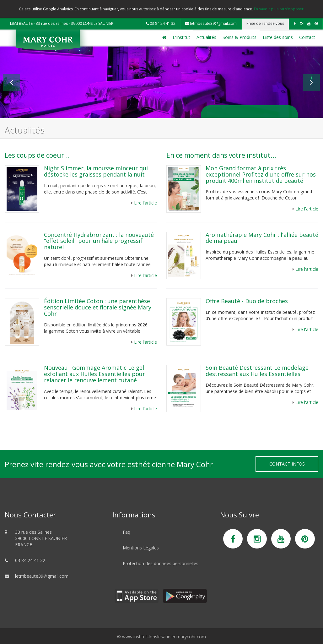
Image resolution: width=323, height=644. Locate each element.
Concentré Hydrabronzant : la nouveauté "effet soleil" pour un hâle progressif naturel (99, 241)
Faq (127, 532)
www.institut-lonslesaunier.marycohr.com (164, 637)
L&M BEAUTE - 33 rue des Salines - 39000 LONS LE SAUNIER (62, 23)
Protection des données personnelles (161, 563)
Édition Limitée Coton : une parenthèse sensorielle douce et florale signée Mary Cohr (98, 307)
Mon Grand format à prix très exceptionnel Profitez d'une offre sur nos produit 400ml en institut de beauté (261, 174)
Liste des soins (278, 37)
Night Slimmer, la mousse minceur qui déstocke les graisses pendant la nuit (96, 171)
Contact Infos (287, 464)
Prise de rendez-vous (265, 23)
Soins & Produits (240, 37)
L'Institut (181, 37)
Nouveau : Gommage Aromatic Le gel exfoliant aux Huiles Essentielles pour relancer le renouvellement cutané (94, 374)
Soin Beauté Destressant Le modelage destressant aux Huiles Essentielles (257, 371)
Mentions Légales (141, 548)
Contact (307, 37)
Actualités (206, 37)
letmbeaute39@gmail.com (211, 23)
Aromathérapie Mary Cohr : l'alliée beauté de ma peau (262, 238)
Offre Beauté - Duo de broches (247, 301)
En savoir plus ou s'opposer (279, 9)
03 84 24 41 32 (161, 23)
